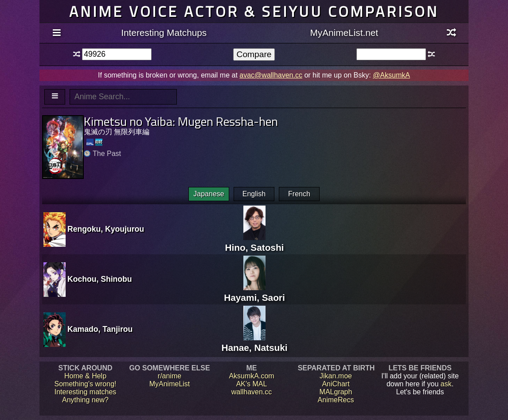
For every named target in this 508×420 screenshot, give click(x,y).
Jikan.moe (336, 376)
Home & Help (85, 376)
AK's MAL (252, 384)
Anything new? (85, 400)
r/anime (170, 376)
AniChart (336, 384)
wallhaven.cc (252, 392)
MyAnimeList (170, 384)
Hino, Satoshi (255, 242)
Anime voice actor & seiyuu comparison (254, 11)
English (254, 194)
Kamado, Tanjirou (100, 329)
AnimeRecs (336, 400)
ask (446, 384)
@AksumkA (391, 75)
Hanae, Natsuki (254, 342)
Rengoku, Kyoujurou (106, 229)
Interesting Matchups (164, 33)
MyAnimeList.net (344, 33)
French (299, 194)
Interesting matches (86, 392)
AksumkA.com (251, 376)
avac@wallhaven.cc (271, 75)
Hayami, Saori (254, 292)
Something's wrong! (85, 384)
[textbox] (117, 54)
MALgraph (336, 392)
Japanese (209, 194)
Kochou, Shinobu (100, 279)
